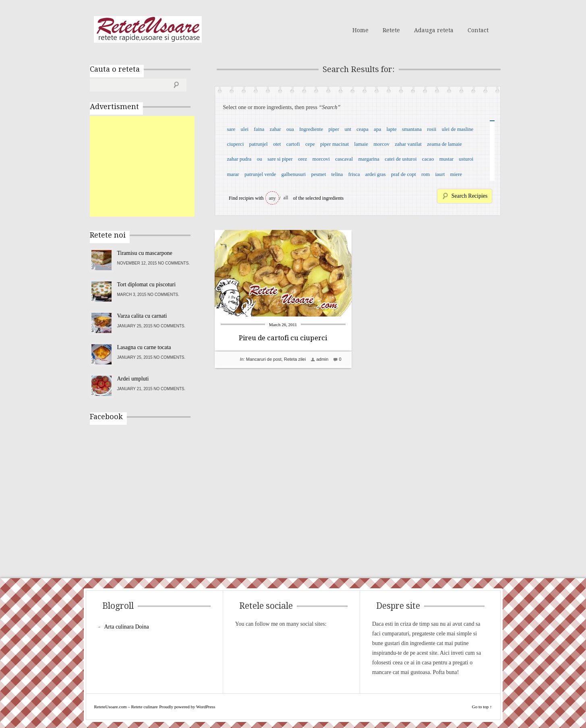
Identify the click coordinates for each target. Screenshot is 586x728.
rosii (432, 129)
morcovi (321, 159)
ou (260, 159)
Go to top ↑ (482, 707)
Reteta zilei (295, 359)
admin (322, 359)
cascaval (344, 159)
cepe (310, 144)
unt (348, 129)
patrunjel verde (260, 174)
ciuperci (235, 144)
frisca (354, 174)
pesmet (318, 174)
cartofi (293, 144)
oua (290, 129)
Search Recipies (470, 196)
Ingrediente (311, 129)
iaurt (440, 174)
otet (277, 144)
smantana (412, 129)
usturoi (466, 159)
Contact (478, 30)
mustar (446, 159)
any (272, 198)
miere (456, 174)
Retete (391, 30)
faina (259, 129)
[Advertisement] (150, 166)
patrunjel (259, 144)
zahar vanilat (408, 144)
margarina (369, 159)
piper (334, 129)
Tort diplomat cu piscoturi (147, 284)
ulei (245, 129)
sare (231, 129)
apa (377, 129)
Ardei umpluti (133, 379)
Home (360, 30)
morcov (381, 144)
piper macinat (334, 144)
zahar (275, 129)
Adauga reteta (434, 30)
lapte (391, 129)
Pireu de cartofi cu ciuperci (283, 338)
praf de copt (404, 174)
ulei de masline (458, 129)
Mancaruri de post (264, 359)
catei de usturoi (401, 159)
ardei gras (376, 174)
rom (426, 174)
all (286, 198)
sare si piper (280, 159)
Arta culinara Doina (127, 627)
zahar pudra (239, 159)
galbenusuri (294, 174)
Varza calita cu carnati (142, 316)
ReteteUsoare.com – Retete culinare (148, 29)
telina (337, 174)
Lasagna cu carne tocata (144, 347)
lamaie (361, 144)
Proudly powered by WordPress (187, 707)
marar (233, 174)
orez (302, 159)
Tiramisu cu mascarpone (145, 253)
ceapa (362, 129)
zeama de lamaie (444, 144)
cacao (428, 159)
